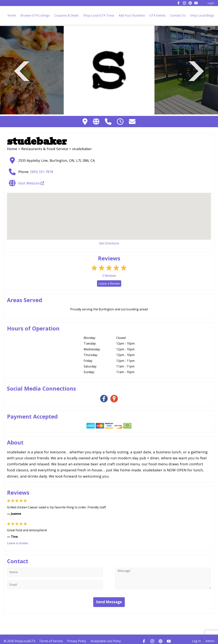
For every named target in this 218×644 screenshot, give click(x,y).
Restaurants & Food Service (45, 149)
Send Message (109, 602)
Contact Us (178, 15)
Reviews (109, 276)
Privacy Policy (77, 641)
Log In (211, 3)
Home (12, 15)
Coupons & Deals (66, 15)
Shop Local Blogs (202, 15)
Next (196, 71)
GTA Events (157, 15)
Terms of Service (51, 641)
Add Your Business (132, 15)
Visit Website (31, 183)
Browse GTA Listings (35, 15)
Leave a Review (109, 283)
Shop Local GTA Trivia (99, 15)
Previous (22, 71)
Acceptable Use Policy (106, 641)
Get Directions (109, 243)
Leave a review (17, 543)
